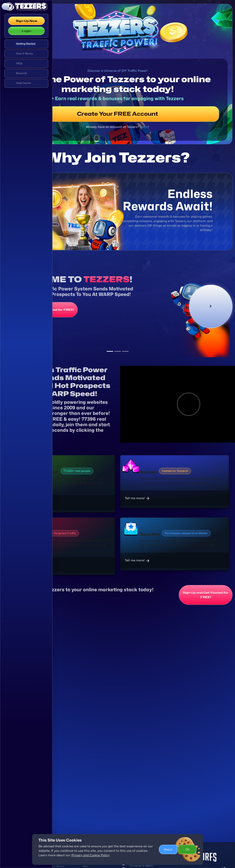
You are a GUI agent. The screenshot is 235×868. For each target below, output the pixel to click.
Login (27, 31)
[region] (26, 428)
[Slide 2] (144, 361)
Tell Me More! (76, 483)
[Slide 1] (136, 361)
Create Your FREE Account (144, 124)
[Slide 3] (151, 361)
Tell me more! (76, 542)
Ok (188, 849)
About (168, 849)
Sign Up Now (27, 21)
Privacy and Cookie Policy (91, 855)
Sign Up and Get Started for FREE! (98, 335)
